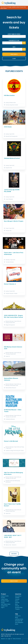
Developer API (19, 621)
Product (3, 598)
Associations (18, 596)
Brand (17, 624)
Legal (9, 639)
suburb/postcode (14, 41)
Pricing (3, 603)
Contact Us (18, 616)
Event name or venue (14, 34)
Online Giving (4, 599)
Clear (14, 59)
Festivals (17, 603)
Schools (17, 606)
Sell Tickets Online (6, 604)
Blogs (17, 617)
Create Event (14, 581)
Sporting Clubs (19, 607)
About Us (3, 639)
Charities (17, 598)
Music (17, 604)
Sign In (3, 607)
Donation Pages (5, 601)
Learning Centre (19, 619)
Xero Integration (19, 622)
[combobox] (14, 43)
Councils (17, 599)
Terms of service (17, 639)
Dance (17, 601)
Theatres (17, 609)
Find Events (14, 54)
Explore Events (5, 596)
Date (14, 47)
